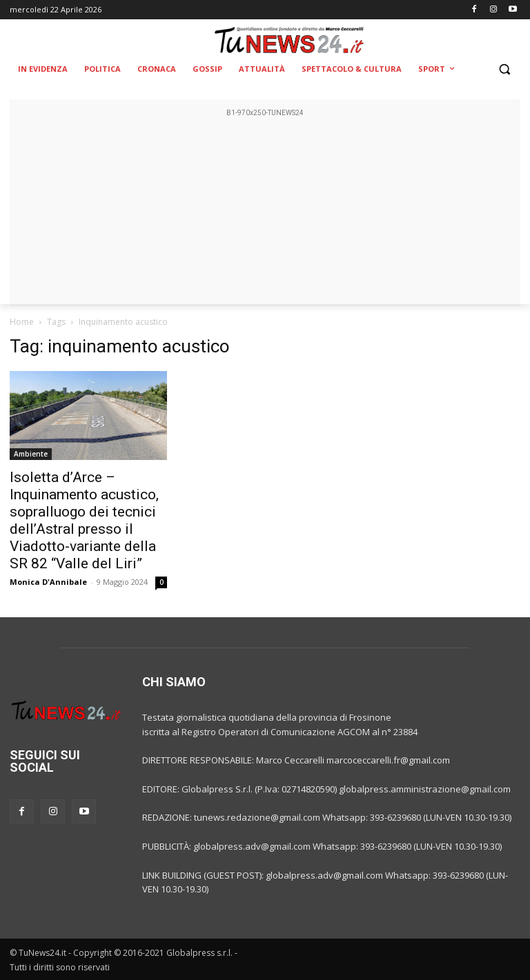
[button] (504, 69)
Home (22, 322)
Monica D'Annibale (48, 582)
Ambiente (31, 454)
